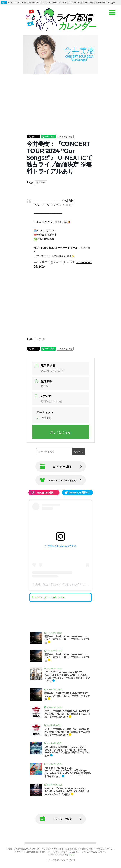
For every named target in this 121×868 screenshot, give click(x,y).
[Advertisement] (61, 101)
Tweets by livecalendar (48, 597)
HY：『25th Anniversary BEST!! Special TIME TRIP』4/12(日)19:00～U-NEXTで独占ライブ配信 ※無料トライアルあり (67, 677)
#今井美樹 (68, 201)
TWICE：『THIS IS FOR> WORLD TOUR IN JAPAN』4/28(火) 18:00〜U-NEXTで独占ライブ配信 (67, 791)
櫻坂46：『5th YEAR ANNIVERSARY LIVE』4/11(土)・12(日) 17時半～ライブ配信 (67, 639)
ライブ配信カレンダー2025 (62, 860)
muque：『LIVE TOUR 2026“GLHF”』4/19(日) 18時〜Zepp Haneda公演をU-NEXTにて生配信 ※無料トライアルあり (67, 772)
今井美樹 (41, 183)
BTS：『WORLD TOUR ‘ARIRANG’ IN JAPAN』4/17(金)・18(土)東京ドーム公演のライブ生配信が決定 (67, 714)
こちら (71, 854)
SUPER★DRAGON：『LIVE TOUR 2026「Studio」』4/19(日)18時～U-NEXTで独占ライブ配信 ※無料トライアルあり (67, 751)
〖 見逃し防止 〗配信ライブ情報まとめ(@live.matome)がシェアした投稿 (73, 585)
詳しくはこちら (61, 432)
